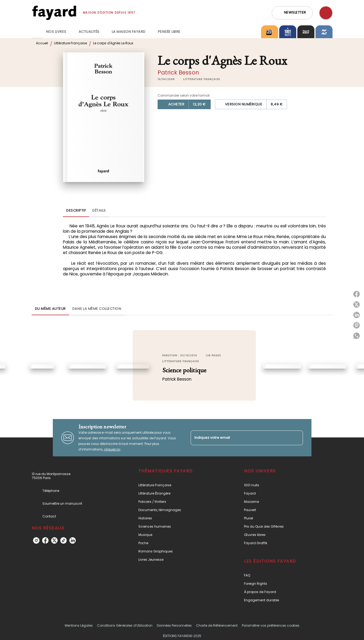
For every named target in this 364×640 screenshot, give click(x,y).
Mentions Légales (79, 625)
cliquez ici (112, 449)
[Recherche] (326, 13)
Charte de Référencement (217, 625)
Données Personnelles (174, 625)
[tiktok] (63, 540)
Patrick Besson (178, 72)
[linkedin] (73, 540)
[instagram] (36, 540)
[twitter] (54, 540)
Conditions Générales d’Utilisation (125, 625)
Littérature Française (71, 43)
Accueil (42, 43)
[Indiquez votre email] (240, 438)
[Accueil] (54, 13)
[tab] (37, 32)
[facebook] (45, 540)
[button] (292, 13)
